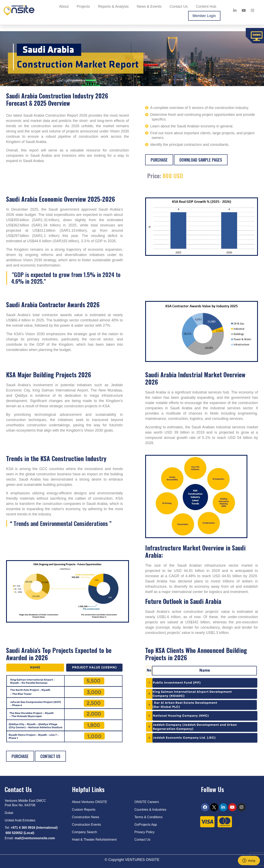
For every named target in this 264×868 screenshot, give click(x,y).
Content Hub (206, 6)
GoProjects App (146, 825)
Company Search (85, 832)
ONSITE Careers (147, 802)
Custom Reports (84, 810)
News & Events (149, 6)
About (64, 6)
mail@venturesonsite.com (35, 838)
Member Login (204, 16)
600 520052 (14, 833)
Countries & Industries (150, 810)
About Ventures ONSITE (90, 802)
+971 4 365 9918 (23, 828)
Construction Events (86, 825)
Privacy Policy (145, 832)
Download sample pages (201, 160)
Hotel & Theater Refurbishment (94, 840)
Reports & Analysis (113, 6)
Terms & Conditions (149, 817)
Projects (83, 6)
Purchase (159, 160)
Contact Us (179, 6)
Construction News (86, 817)
